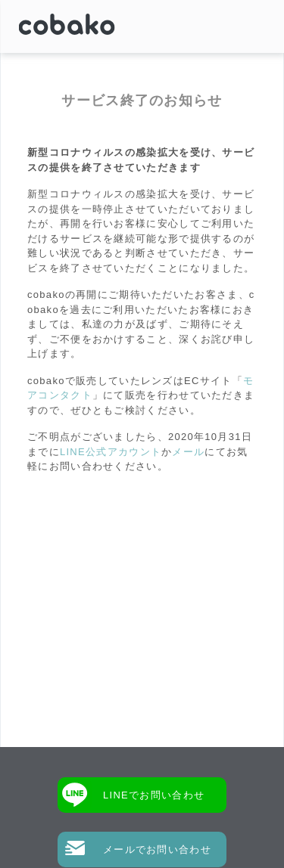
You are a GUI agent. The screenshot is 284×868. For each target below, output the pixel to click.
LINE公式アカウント (111, 452)
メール (188, 452)
